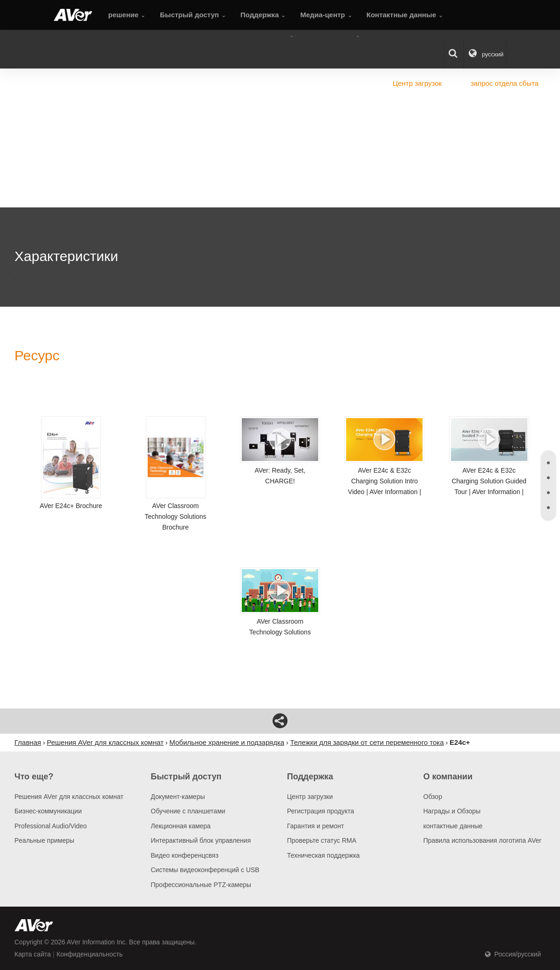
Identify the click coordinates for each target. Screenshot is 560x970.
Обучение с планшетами (188, 811)
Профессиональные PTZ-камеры (201, 885)
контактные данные (453, 826)
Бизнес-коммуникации (48, 811)
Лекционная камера (181, 826)
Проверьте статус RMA (322, 840)
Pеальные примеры (44, 840)
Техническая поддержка (323, 855)
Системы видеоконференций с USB (205, 870)
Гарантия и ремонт (315, 826)
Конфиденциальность (89, 954)
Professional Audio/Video (51, 826)
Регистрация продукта (321, 811)
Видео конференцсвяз (185, 855)
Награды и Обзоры (452, 811)
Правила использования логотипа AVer (482, 840)
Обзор (433, 797)
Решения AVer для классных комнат (69, 797)
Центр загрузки (310, 797)
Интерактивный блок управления (201, 840)
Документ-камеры (178, 797)
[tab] (548, 463)
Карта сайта (33, 954)
